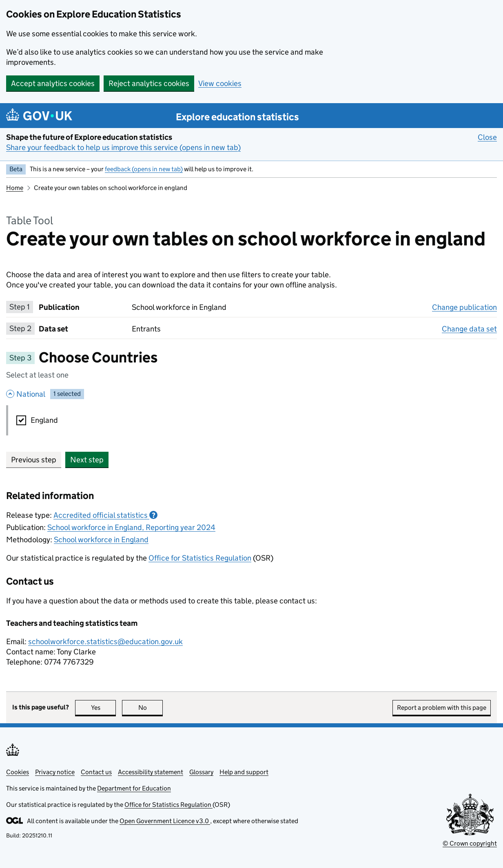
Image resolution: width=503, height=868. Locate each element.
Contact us (96, 772)
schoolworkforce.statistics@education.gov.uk (105, 642)
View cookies (220, 83)
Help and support (244, 772)
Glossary (201, 772)
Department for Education (134, 788)
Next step (87, 460)
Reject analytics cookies (149, 83)
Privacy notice (55, 772)
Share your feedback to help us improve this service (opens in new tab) (123, 147)
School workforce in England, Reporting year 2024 (131, 527)
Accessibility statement (151, 772)
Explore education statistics (237, 117)
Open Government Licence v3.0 (165, 821)
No (151, 708)
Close (487, 137)
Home (15, 188)
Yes (104, 708)
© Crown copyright (470, 843)
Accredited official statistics (105, 515)
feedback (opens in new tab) (144, 169)
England (44, 420)
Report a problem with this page (442, 708)
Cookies (18, 772)
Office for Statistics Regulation (200, 558)
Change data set (469, 329)
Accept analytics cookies (53, 83)
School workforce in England (101, 540)
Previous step (34, 460)
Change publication (464, 307)
